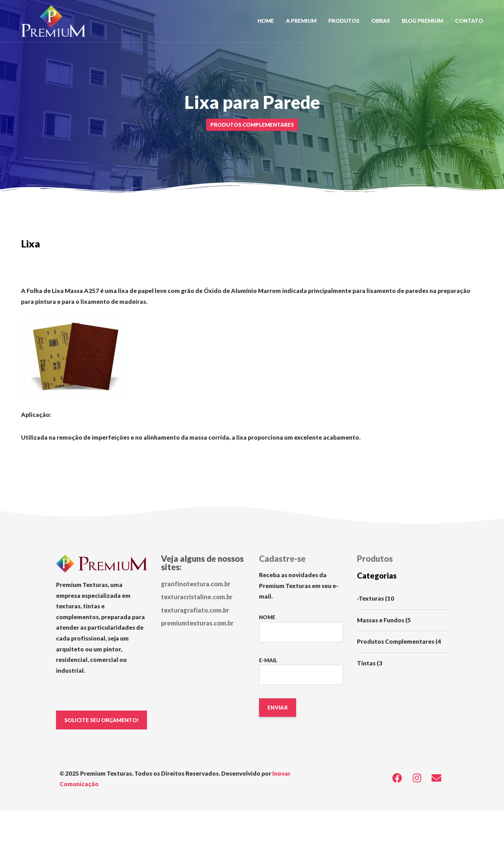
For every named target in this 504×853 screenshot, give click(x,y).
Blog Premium (422, 21)
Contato (469, 21)
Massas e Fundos (381, 620)
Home (266, 21)
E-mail (301, 671)
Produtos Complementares (396, 641)
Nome (301, 628)
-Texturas (370, 598)
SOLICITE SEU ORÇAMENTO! (102, 720)
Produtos (344, 21)
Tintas (366, 663)
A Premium (301, 21)
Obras (381, 21)
